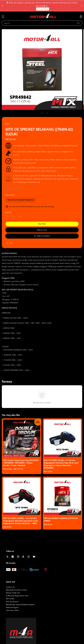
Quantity (8, 212)
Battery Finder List (13, 593)
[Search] (78, 23)
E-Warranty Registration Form (17, 596)
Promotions (10, 195)
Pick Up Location (12, 602)
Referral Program (12, 607)
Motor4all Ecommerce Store (17, 590)
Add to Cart (42, 230)
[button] (3, 17)
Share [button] (9, 243)
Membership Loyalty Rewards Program (20, 604)
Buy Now (42, 224)
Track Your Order (12, 610)
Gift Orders (10, 599)
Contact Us (10, 587)
